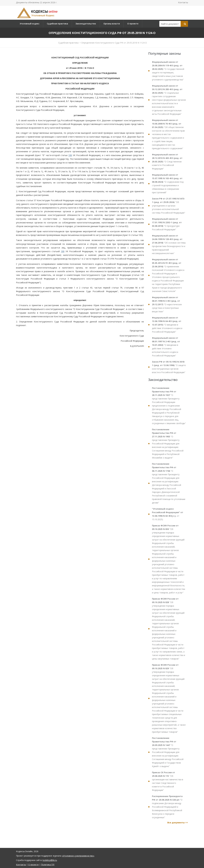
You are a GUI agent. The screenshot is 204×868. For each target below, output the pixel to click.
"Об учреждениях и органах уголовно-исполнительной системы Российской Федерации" (169, 206)
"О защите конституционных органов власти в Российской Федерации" (169, 367)
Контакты (183, 2)
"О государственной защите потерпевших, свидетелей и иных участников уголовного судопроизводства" (168, 71)
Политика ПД (48, 865)
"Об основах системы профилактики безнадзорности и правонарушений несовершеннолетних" (169, 244)
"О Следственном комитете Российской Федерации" (167, 162)
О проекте (133, 24)
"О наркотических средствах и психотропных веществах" (167, 304)
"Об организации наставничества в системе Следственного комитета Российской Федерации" (168, 781)
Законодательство (86, 24)
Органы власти (112, 24)
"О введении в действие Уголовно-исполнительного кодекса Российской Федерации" (166, 347)
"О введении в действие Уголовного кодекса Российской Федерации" (167, 325)
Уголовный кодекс (30, 24)
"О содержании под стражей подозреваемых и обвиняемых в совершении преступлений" (168, 184)
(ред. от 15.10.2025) (168, 514)
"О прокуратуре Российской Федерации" (167, 224)
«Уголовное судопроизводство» (78, 856)
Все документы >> (178, 823)
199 (70, 155)
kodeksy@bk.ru (50, 860)
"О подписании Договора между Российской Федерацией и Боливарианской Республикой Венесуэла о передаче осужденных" (167, 807)
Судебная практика (57, 24)
